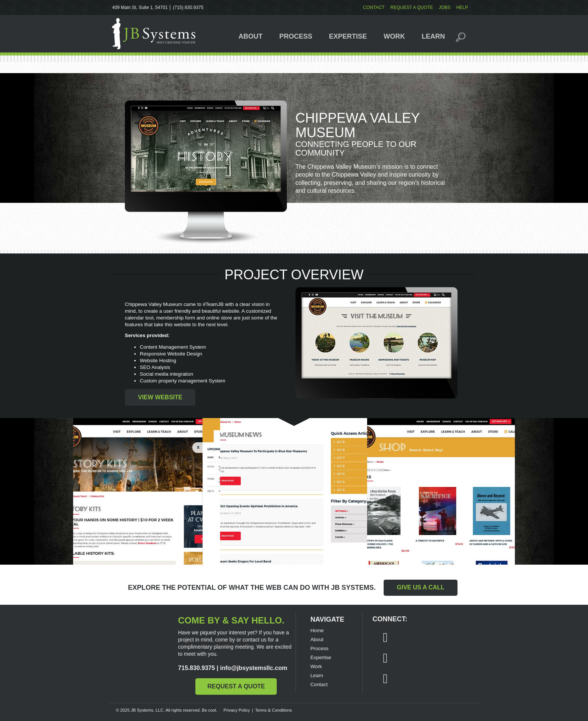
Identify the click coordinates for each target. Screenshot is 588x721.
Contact (374, 7)
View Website (160, 397)
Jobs (445, 7)
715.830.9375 (196, 668)
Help (462, 7)
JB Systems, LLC (154, 34)
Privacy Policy (237, 710)
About (250, 36)
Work (394, 36)
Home (317, 630)
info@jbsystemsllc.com (254, 668)
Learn (433, 36)
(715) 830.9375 (188, 7)
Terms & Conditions (273, 710)
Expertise (348, 36)
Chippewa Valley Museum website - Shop (441, 492)
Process (296, 36)
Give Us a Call (421, 587)
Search (465, 36)
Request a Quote (412, 7)
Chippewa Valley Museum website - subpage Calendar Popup (147, 492)
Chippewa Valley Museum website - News (294, 492)
